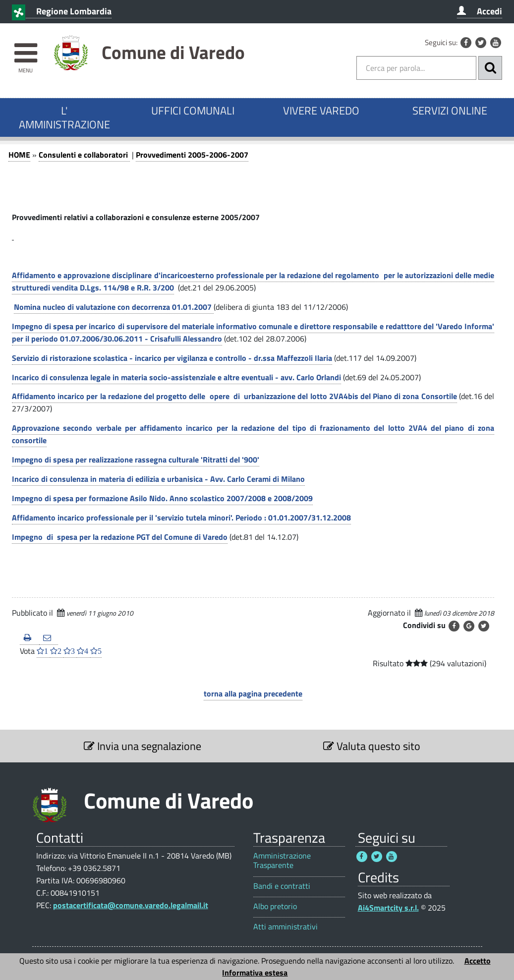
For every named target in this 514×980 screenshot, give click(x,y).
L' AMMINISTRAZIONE (64, 117)
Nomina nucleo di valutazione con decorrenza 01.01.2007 (114, 307)
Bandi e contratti (282, 886)
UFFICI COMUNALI (193, 111)
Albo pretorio (275, 906)
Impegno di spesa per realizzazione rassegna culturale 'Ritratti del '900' (136, 460)
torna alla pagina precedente (253, 693)
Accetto (478, 961)
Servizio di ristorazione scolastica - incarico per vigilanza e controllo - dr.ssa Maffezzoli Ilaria (172, 358)
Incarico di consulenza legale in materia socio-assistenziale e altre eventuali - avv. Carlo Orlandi (176, 377)
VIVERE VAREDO (321, 111)
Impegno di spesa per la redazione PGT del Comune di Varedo (120, 537)
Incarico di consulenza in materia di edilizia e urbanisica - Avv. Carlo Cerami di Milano (158, 479)
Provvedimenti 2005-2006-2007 (192, 155)
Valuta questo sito (372, 746)
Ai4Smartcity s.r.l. (388, 908)
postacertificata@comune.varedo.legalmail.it (131, 905)
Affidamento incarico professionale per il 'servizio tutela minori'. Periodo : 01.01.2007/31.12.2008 (181, 518)
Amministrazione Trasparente (282, 861)
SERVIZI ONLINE (450, 111)
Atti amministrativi (286, 927)
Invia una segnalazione (143, 746)
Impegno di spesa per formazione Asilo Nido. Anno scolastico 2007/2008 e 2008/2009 (162, 498)
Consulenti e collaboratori (84, 155)
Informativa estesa (255, 973)
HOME (19, 155)
